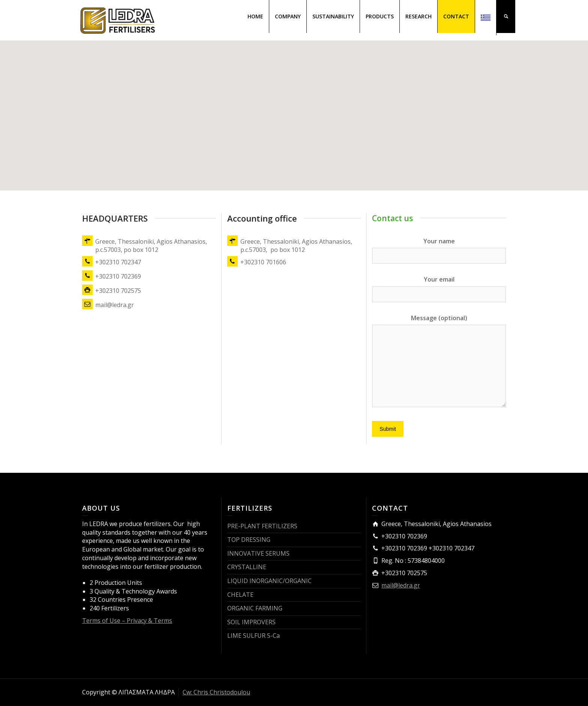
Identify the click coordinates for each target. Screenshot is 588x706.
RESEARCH (418, 16)
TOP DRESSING (249, 540)
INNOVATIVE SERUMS (258, 553)
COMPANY (288, 16)
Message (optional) (439, 361)
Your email (439, 286)
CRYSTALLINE (247, 567)
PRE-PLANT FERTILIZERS (262, 526)
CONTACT (456, 16)
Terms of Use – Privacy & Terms (127, 621)
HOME (255, 16)
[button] (294, 109)
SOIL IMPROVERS (251, 622)
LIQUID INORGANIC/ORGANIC (269, 581)
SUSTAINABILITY (333, 16)
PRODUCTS (380, 16)
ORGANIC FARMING (255, 608)
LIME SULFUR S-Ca (253, 636)
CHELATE (240, 595)
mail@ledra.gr (401, 585)
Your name (439, 248)
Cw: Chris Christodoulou (216, 692)
